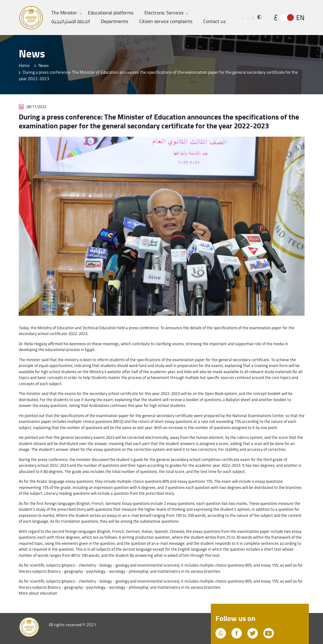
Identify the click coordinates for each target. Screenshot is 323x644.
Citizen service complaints (166, 22)
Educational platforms (111, 13)
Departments (114, 22)
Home (24, 65)
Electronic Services (164, 13)
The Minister (64, 13)
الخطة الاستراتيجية (71, 22)
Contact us (214, 22)
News (44, 65)
